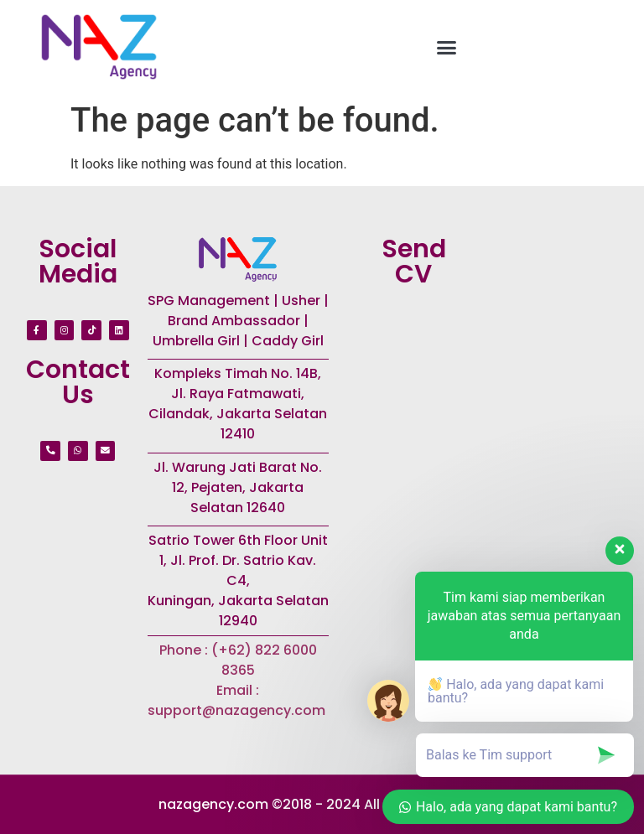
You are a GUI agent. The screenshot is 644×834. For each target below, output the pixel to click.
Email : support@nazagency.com (238, 700)
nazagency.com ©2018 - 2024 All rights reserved (322, 804)
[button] (447, 47)
